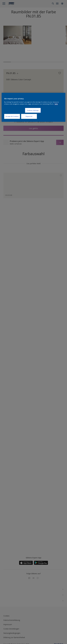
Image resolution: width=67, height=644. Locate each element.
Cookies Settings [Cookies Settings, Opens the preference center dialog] (33, 110)
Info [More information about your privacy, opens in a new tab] (56, 104)
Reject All (29, 116)
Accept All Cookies (12, 116)
